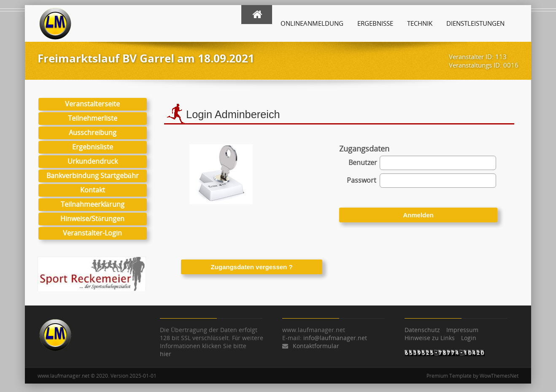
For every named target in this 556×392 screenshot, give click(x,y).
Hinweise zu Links (430, 338)
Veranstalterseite (92, 104)
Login (469, 338)
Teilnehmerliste (93, 118)
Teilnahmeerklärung (93, 204)
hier (166, 354)
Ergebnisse (375, 23)
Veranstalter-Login (92, 233)
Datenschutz (422, 330)
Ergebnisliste (93, 147)
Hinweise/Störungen (92, 219)
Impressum (462, 330)
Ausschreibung (93, 132)
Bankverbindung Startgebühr (93, 176)
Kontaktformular (316, 346)
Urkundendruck (93, 161)
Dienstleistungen (475, 23)
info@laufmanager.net (335, 338)
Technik (420, 23)
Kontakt (93, 190)
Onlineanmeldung (312, 23)
